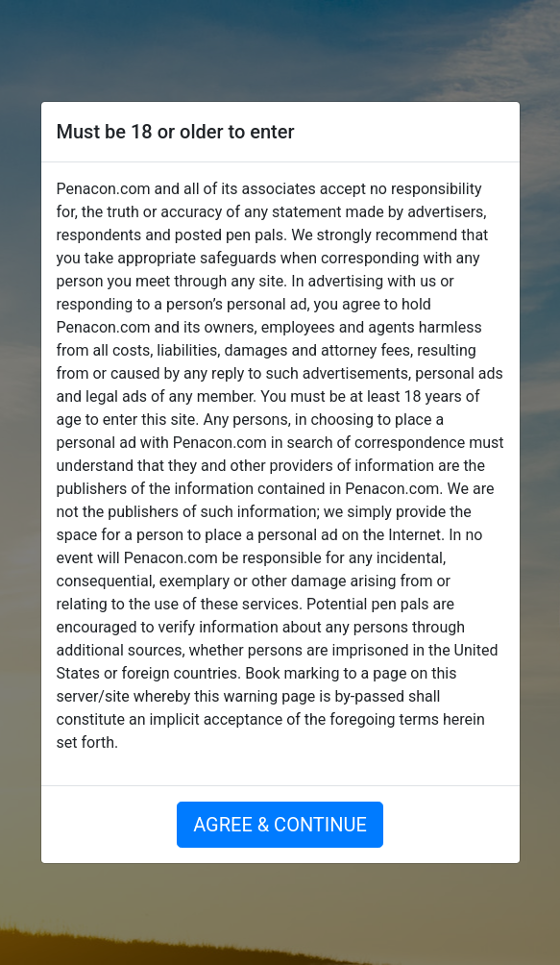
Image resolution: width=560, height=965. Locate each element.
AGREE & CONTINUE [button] (280, 825)
